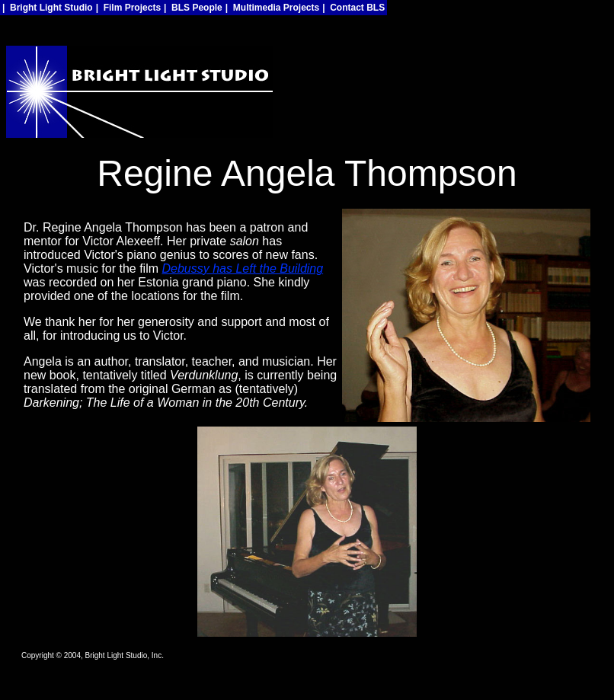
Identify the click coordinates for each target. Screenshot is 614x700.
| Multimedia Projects (272, 8)
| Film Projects (128, 8)
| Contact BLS (353, 8)
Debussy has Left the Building (242, 268)
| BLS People (193, 8)
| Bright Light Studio (48, 8)
